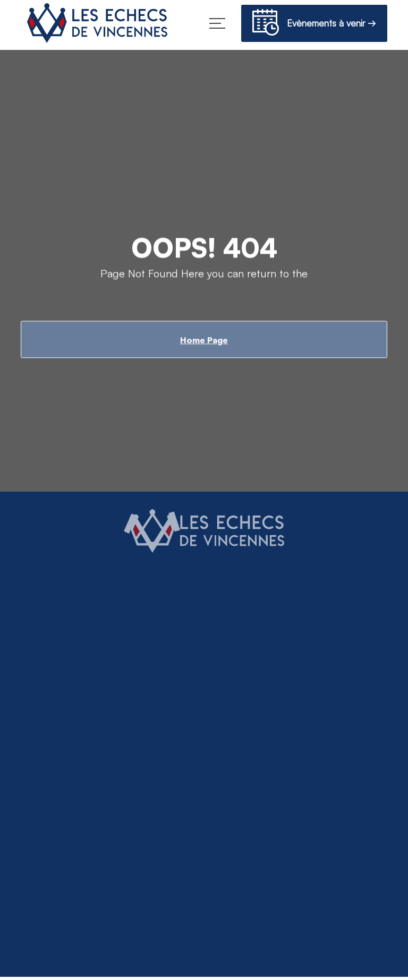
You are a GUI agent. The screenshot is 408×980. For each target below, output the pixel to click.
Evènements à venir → (314, 24)
